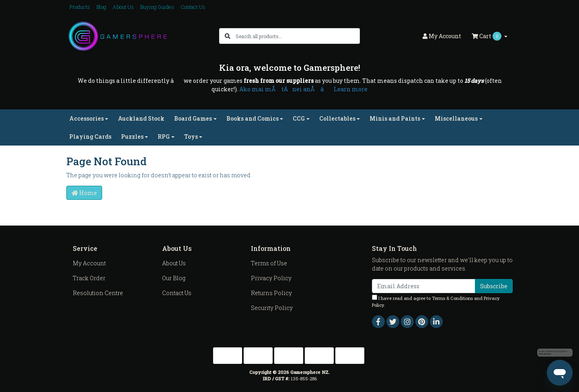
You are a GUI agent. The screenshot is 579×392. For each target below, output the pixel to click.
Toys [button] (191, 136)
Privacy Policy (271, 278)
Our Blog (174, 278)
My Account (89, 263)
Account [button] (442, 36)
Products (80, 7)
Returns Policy (271, 293)
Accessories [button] (86, 118)
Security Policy (272, 308)
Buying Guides (157, 7)
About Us (123, 7)
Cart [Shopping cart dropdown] (487, 36)
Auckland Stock (141, 118)
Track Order (89, 278)
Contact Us (193, 7)
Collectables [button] (337, 118)
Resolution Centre (98, 293)
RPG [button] (164, 136)
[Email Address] (424, 286)
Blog (101, 7)
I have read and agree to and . (436, 301)
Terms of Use (269, 263)
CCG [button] (299, 118)
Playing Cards (90, 136)
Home (84, 193)
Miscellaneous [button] (456, 118)
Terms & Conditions (452, 298)
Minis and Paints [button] (395, 118)
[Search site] (228, 36)
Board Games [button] (193, 118)
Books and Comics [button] (253, 118)
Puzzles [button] (132, 136)
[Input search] (297, 36)
